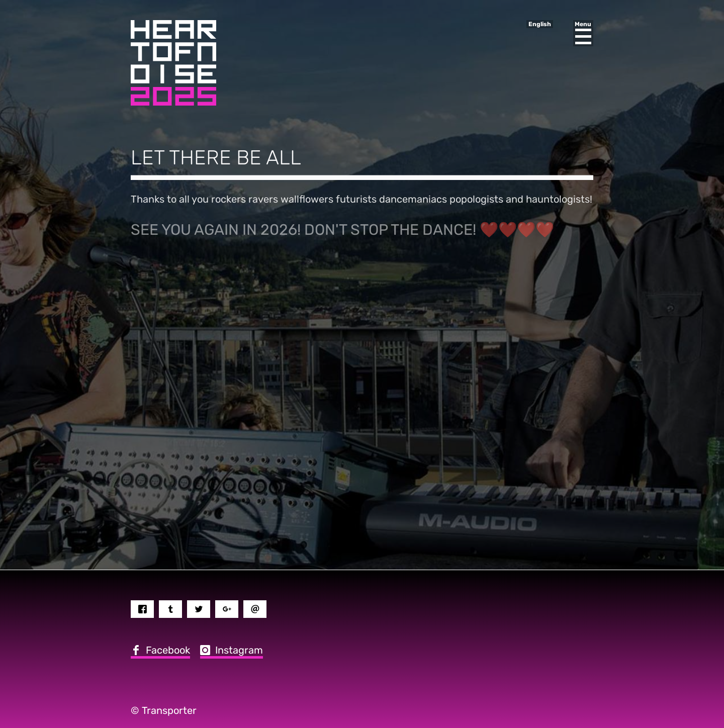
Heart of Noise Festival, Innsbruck (173, 63)
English (540, 24)
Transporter (169, 710)
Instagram (239, 650)
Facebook (168, 650)
